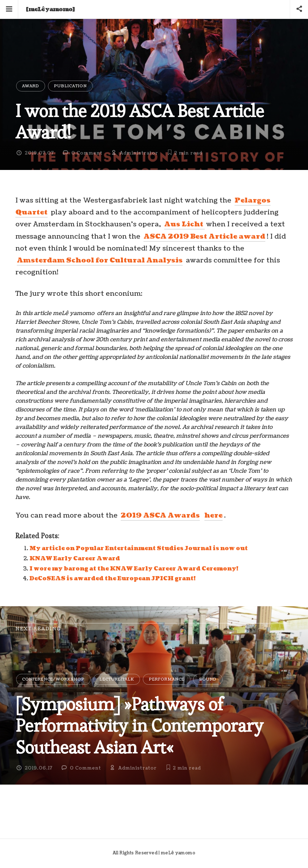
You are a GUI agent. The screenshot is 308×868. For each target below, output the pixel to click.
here (213, 515)
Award (31, 86)
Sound (208, 679)
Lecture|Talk (117, 679)
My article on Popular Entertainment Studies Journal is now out (139, 548)
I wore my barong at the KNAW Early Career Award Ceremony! (134, 569)
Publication (70, 86)
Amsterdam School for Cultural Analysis (100, 260)
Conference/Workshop (53, 679)
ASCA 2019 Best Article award (204, 237)
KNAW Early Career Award (75, 559)
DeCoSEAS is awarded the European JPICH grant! (113, 579)
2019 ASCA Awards (160, 515)
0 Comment (87, 153)
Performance (167, 679)
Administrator (139, 153)
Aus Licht (184, 224)
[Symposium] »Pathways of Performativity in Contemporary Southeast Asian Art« (139, 726)
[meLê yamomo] (50, 9)
